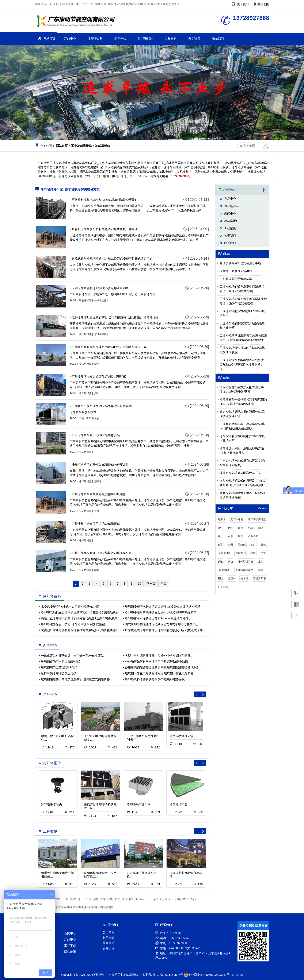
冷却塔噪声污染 (257, 519)
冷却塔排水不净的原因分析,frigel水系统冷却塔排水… (160, 618)
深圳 (58, 899)
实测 (230, 545)
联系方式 (109, 938)
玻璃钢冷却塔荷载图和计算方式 (240, 473)
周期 (96, 511)
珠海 (73, 899)
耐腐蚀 (221, 519)
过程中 (232, 578)
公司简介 (109, 932)
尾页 (164, 584)
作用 (240, 528)
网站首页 (49, 39)
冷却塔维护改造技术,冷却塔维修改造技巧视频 (102, 406)
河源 (125, 899)
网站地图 (263, 4)
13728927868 (296, 593)
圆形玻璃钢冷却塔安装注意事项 (240, 263)
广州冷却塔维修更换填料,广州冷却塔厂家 (99, 376)
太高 (261, 562)
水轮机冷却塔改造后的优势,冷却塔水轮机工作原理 (105, 229)
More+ (262, 508)
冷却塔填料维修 (83, 907)
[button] (203, 694)
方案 (96, 570)
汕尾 (178, 899)
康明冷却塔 (85, 301)
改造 (96, 364)
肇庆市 (169, 899)
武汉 (185, 899)
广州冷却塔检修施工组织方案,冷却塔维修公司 (102, 553)
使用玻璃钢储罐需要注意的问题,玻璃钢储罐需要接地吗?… (163, 667)
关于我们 (243, 4)
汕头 (110, 899)
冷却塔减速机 (63, 907)
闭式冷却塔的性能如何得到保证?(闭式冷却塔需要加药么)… (164, 624)
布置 (220, 545)
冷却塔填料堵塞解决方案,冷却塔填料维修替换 (155, 679)
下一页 (151, 584)
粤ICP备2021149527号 (168, 975)
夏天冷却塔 (237, 519)
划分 (220, 536)
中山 (88, 899)
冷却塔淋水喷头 (52, 804)
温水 (261, 570)
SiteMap (237, 975)
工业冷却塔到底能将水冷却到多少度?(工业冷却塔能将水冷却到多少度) (242, 364)
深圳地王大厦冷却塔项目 (236, 271)
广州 (66, 899)
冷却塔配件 (145, 38)
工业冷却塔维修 (77, 22)
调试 (261, 528)
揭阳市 (144, 899)
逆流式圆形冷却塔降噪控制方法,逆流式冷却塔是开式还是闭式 (112, 259)
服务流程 (109, 948)
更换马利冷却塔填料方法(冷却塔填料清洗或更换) (104, 200)
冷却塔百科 (95, 38)
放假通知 (253, 536)
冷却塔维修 (100, 301)
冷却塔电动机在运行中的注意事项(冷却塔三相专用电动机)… (80, 612)
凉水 (263, 553)
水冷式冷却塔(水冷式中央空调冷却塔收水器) (70, 607)
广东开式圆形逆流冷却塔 (236, 279)
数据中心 (240, 553)
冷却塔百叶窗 (246, 562)
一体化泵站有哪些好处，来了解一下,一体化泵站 (72, 656)
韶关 (117, 899)
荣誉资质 (109, 943)
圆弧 (263, 545)
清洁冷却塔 (224, 553)
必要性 (98, 481)
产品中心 (70, 38)
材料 (230, 528)
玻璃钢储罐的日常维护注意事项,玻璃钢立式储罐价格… (77, 679)
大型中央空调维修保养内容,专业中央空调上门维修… (159, 656)
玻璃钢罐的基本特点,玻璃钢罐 (61, 662)
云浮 (153, 899)
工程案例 (171, 38)
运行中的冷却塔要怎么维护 (59, 673)
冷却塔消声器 (178, 804)
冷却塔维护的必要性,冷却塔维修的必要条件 (100, 465)
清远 (103, 899)
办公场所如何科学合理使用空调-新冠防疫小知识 (157, 662)
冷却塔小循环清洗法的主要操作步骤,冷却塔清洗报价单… (162, 612)
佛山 (80, 899)
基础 (220, 578)
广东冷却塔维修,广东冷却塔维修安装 (96, 435)
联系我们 (218, 38)
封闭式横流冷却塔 (181, 736)
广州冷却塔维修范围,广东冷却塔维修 (96, 524)
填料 (96, 393)
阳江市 (134, 899)
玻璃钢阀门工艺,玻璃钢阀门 (59, 667)
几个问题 (223, 587)
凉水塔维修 (85, 334)
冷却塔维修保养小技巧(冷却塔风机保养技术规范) (73, 624)
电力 (251, 528)
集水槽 (244, 578)
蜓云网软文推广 (105, 907)
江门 (160, 899)
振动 (230, 562)
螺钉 (220, 528)
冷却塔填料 (224, 570)
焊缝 (253, 553)
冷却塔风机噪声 (244, 570)
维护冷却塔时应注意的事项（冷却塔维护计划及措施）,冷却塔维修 (115, 317)
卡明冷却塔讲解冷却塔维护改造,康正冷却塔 (100, 288)
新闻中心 (120, 38)
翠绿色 (242, 545)
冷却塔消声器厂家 (139, 804)
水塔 (230, 536)
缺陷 (220, 562)
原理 (240, 536)
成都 (193, 899)
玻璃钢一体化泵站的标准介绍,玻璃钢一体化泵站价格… (161, 673)
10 (140, 584)
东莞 (95, 899)
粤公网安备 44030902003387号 (207, 975)
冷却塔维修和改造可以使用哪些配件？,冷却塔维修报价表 (109, 347)
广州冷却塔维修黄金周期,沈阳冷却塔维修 (99, 494)
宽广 (253, 545)
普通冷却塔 (259, 578)
